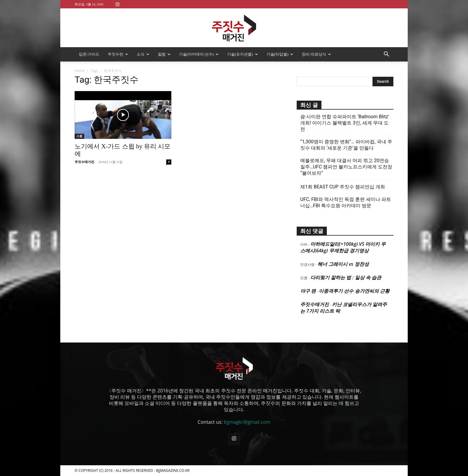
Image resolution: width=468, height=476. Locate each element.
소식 (143, 54)
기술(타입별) (280, 54)
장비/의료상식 (316, 54)
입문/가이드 (89, 54)
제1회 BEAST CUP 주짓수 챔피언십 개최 (343, 187)
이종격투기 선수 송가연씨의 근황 (354, 291)
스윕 (79, 136)
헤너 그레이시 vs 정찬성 (343, 264)
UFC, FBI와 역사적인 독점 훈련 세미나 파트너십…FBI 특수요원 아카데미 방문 (346, 202)
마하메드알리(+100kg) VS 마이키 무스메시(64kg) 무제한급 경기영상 (343, 247)
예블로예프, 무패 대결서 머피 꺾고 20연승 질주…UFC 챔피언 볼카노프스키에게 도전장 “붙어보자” (346, 167)
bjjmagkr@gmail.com (247, 422)
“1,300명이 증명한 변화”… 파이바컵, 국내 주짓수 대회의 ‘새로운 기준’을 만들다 (346, 145)
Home (80, 71)
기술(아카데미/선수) (199, 54)
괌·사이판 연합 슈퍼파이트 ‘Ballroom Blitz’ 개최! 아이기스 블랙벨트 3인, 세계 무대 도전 (345, 123)
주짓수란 (118, 54)
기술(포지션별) (243, 54)
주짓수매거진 (84, 162)
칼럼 (164, 54)
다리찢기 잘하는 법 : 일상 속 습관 (346, 277)
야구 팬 (308, 291)
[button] (386, 55)
